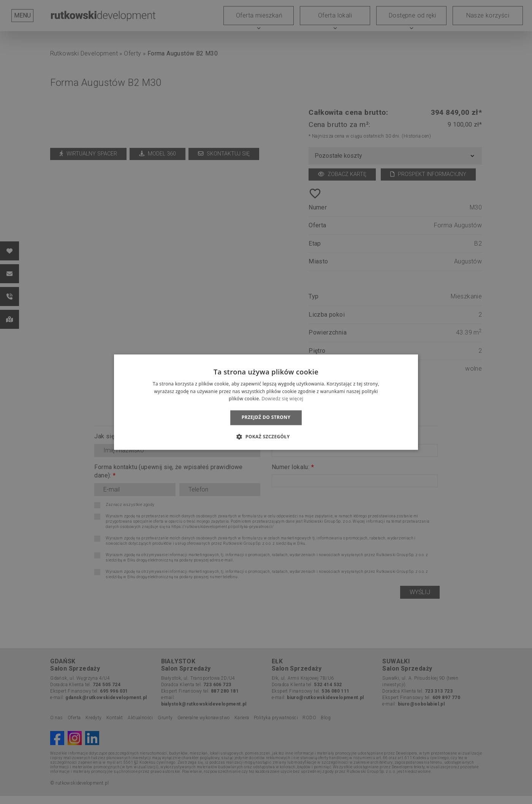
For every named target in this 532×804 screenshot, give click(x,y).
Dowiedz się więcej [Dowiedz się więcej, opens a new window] (282, 399)
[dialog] (266, 402)
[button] (266, 436)
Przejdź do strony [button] (266, 418)
